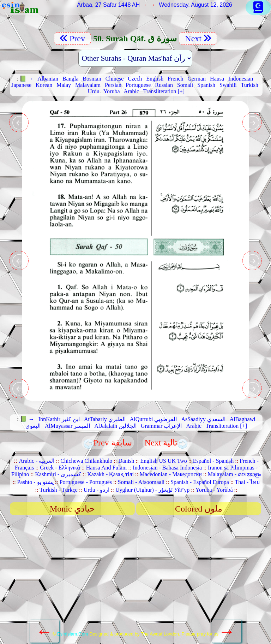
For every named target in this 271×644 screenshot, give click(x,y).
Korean (44, 85)
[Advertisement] (136, 575)
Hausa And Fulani (107, 468)
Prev (73, 39)
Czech (135, 79)
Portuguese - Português (86, 482)
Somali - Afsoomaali (141, 482)
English (155, 79)
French (175, 79)
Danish (126, 461)
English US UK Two (163, 461)
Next (198, 39)
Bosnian (92, 79)
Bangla (70, 79)
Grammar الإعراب (161, 426)
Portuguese (138, 85)
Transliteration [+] (164, 91)
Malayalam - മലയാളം (234, 474)
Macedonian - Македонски (171, 474)
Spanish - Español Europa (200, 482)
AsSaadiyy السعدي (203, 419)
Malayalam (88, 85)
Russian (164, 85)
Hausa (217, 79)
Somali (185, 85)
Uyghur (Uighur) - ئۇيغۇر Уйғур (152, 490)
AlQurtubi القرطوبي (153, 419)
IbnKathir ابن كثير (59, 419)
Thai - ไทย (248, 482)
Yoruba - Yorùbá (214, 490)
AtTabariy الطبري (105, 419)
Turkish (250, 85)
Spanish (206, 85)
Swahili (228, 85)
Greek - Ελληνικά (60, 468)
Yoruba (112, 91)
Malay (64, 85)
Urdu (94, 91)
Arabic (132, 91)
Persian (113, 85)
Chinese (115, 79)
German (197, 79)
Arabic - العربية (37, 461)
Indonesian (241, 79)
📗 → (26, 79)
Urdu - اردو (97, 490)
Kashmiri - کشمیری (58, 474)
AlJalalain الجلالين (115, 426)
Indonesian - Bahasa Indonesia (167, 468)
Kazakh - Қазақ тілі (110, 474)
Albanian (48, 79)
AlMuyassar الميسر (67, 426)
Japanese (21, 85)
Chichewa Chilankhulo (86, 461)
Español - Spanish (213, 461)
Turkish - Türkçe (59, 490)
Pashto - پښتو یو (35, 482)
